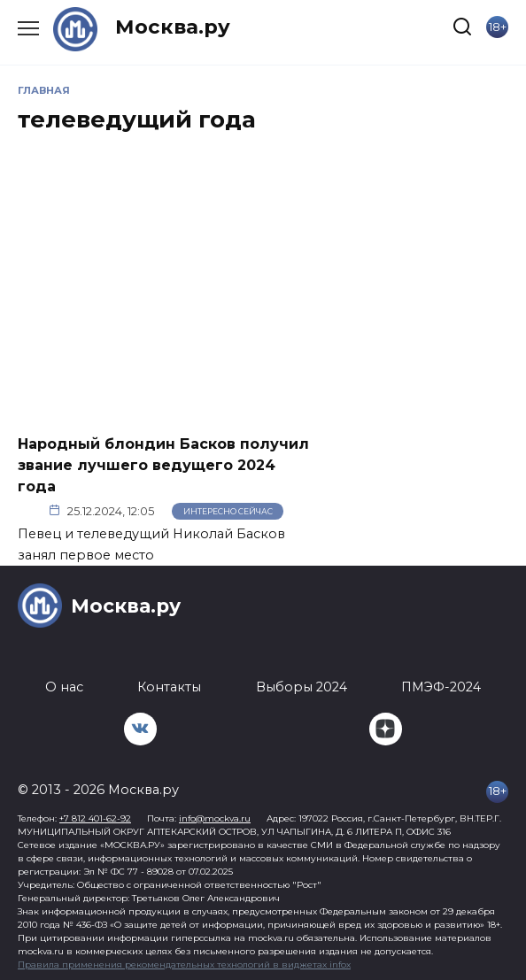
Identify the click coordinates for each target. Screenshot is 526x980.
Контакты (169, 687)
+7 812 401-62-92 (95, 818)
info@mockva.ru (215, 818)
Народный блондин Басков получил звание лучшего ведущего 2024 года (163, 464)
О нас (64, 687)
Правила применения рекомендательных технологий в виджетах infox (184, 965)
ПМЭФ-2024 (441, 687)
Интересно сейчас (228, 511)
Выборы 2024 (302, 687)
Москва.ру (173, 27)
